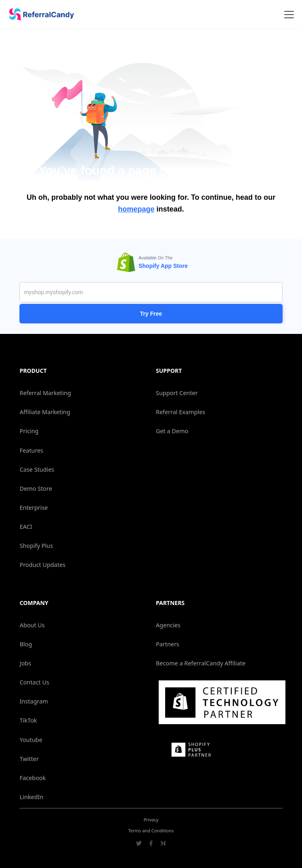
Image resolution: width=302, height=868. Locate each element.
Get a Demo (172, 431)
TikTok (28, 720)
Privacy (151, 820)
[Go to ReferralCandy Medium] (163, 844)
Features (31, 450)
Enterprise (34, 508)
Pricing (29, 431)
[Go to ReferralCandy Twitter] (139, 844)
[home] (39, 15)
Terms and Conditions (151, 831)
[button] (287, 15)
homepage (136, 209)
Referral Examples (181, 412)
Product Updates (42, 565)
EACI (26, 527)
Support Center (177, 393)
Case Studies (37, 469)
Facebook (33, 778)
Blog (26, 644)
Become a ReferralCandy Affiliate (201, 663)
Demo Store (36, 489)
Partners (168, 644)
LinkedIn (31, 797)
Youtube (31, 740)
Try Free (151, 314)
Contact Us (34, 682)
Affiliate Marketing (45, 412)
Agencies (168, 625)
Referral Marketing (45, 393)
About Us (32, 625)
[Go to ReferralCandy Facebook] (151, 844)
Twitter (29, 759)
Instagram (34, 701)
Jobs (25, 663)
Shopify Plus (36, 546)
